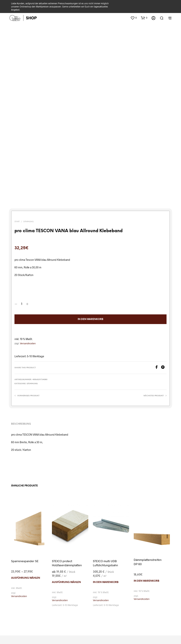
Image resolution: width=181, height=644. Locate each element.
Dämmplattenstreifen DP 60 (148, 509)
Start (17, 169)
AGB (71, 605)
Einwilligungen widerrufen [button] (90, 616)
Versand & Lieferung (51, 605)
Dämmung (28, 169)
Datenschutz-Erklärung (93, 605)
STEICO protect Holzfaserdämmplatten (67, 510)
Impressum (147, 605)
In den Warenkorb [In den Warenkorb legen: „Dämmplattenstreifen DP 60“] (147, 528)
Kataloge (28, 605)
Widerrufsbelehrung (37, 610)
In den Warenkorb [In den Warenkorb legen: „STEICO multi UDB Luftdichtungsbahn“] (106, 529)
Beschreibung (21, 371)
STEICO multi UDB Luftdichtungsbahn (105, 510)
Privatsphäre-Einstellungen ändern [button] (76, 610)
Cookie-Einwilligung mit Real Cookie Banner (29, 642)
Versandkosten (28, 290)
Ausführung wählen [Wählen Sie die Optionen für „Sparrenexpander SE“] (26, 525)
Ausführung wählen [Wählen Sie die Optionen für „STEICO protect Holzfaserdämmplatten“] (66, 529)
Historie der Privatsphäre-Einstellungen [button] (127, 610)
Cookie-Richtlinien (124, 605)
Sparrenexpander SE (25, 508)
